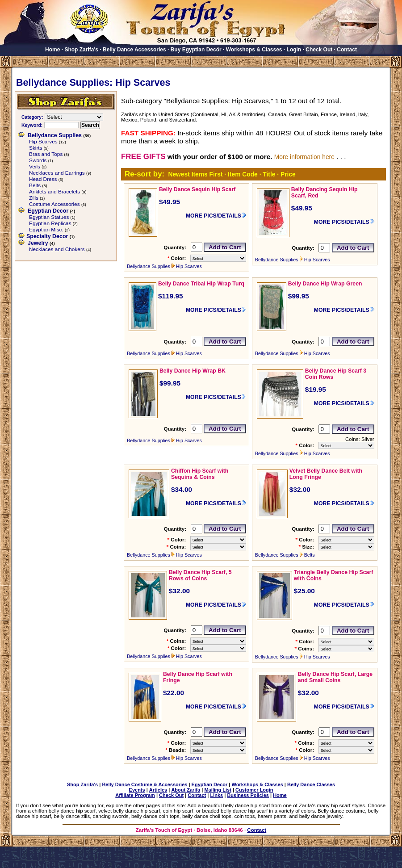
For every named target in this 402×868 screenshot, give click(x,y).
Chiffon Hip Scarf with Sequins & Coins (200, 474)
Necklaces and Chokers (57, 249)
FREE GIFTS (143, 157)
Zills (34, 198)
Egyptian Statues (49, 217)
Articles (158, 790)
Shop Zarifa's (81, 50)
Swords (38, 160)
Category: (32, 117)
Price (288, 174)
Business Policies (248, 795)
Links (216, 795)
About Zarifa (186, 790)
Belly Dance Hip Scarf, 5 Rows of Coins (200, 575)
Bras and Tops (46, 154)
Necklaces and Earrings (57, 173)
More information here (304, 157)
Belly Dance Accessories (134, 50)
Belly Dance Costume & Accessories (144, 784)
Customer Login (254, 790)
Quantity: (175, 247)
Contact (347, 50)
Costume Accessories (54, 204)
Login (294, 50)
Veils (35, 167)
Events (137, 790)
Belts (35, 185)
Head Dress (43, 179)
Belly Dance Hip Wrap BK (193, 371)
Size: (308, 547)
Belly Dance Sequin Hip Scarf (197, 189)
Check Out (319, 50)
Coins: (178, 547)
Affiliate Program (135, 795)
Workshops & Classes (254, 50)
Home (52, 50)
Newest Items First (195, 174)
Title (269, 174)
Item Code (243, 174)
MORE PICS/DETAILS (214, 216)
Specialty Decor (47, 236)
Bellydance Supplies (55, 135)
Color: (178, 258)
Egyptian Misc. (46, 230)
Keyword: (32, 125)
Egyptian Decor (48, 211)
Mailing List (218, 790)
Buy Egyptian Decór (196, 50)
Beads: (177, 750)
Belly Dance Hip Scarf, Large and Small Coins (335, 677)
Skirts (36, 148)
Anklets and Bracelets (54, 192)
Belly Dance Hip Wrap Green (325, 284)
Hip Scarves (43, 142)
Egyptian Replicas (50, 223)
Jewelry (38, 243)
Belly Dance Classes (311, 784)
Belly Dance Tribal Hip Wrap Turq (201, 284)
